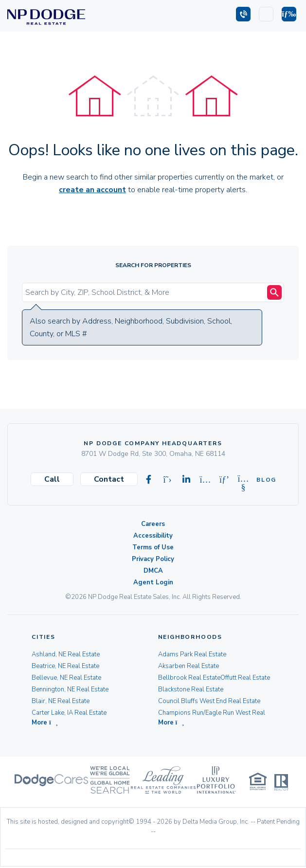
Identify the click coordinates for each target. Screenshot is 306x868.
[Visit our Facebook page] (148, 480)
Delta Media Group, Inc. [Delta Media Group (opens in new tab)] (216, 823)
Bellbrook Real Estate (189, 678)
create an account (92, 190)
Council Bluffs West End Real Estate (209, 701)
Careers (153, 524)
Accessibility (153, 536)
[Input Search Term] (146, 292)
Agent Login (153, 582)
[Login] (266, 14)
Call (52, 479)
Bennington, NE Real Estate (70, 689)
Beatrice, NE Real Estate (65, 666)
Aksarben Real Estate (189, 666)
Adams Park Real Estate (192, 654)
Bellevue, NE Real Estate (66, 678)
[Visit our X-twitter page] (167, 480)
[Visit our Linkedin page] (186, 480)
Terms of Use (153, 547)
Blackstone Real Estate (191, 689)
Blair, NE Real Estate (61, 701)
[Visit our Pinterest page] (224, 480)
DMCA (153, 571)
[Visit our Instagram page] (205, 480)
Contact (109, 479)
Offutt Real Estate (245, 678)
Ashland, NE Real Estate (66, 654)
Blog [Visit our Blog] (262, 480)
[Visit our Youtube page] (243, 480)
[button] (289, 14)
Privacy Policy (153, 559)
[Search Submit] (274, 292)
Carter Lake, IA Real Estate (69, 713)
